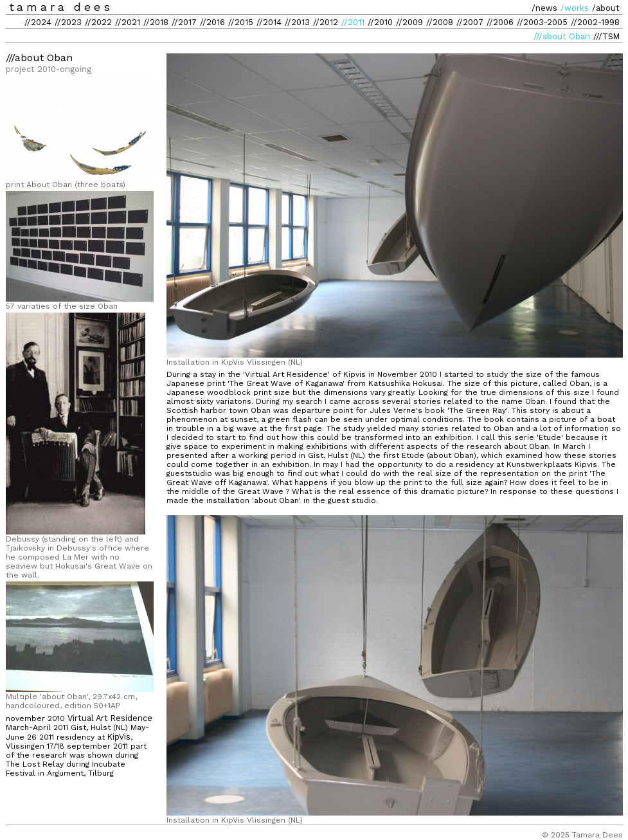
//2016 (212, 22)
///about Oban (562, 36)
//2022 (98, 22)
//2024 (38, 22)
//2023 (68, 22)
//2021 (128, 22)
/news (544, 8)
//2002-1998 (595, 22)
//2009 (409, 22)
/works (575, 8)
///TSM (606, 36)
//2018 (156, 22)
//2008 (440, 22)
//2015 (241, 22)
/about (606, 8)
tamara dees (61, 7)
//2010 (380, 22)
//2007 (470, 22)
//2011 (353, 22)
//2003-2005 (542, 22)
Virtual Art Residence (110, 718)
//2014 (269, 22)
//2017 (184, 22)
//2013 (297, 22)
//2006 (500, 22)
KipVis (119, 737)
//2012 (326, 22)
